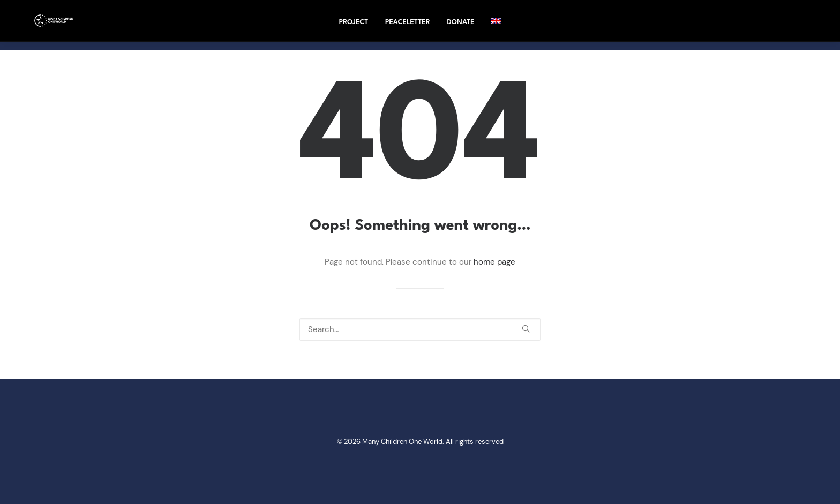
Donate (461, 27)
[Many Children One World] (52, 25)
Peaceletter (408, 27)
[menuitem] (496, 25)
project (354, 27)
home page (494, 262)
